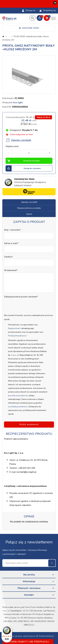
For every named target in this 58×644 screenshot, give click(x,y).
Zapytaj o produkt (18, 140)
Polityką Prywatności (17, 336)
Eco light (18, 103)
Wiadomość (11, 270)
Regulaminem (14, 328)
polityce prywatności (19, 396)
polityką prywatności (18, 407)
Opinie (29, 214)
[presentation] (28, 305)
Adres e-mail (11, 243)
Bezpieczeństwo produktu (29, 208)
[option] (29, 75)
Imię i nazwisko (13, 230)
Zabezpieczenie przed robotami (21, 297)
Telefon (9, 257)
